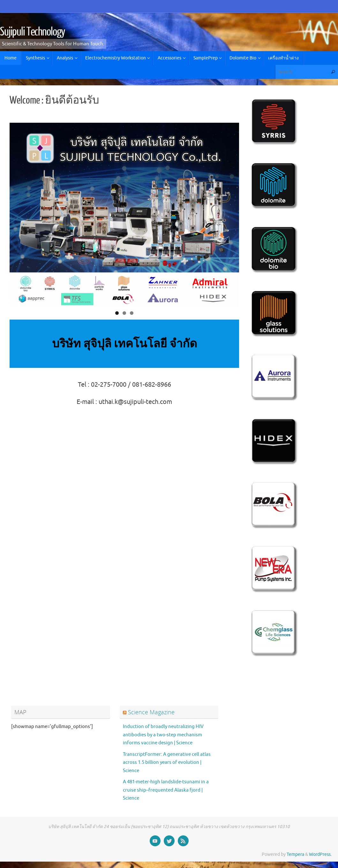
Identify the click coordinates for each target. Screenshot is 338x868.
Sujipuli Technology (33, 32)
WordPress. (320, 854)
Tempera (295, 854)
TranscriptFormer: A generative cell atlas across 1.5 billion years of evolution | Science (167, 763)
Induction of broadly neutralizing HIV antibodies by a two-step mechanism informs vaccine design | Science (163, 735)
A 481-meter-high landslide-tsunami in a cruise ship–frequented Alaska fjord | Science (166, 790)
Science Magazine (151, 712)
